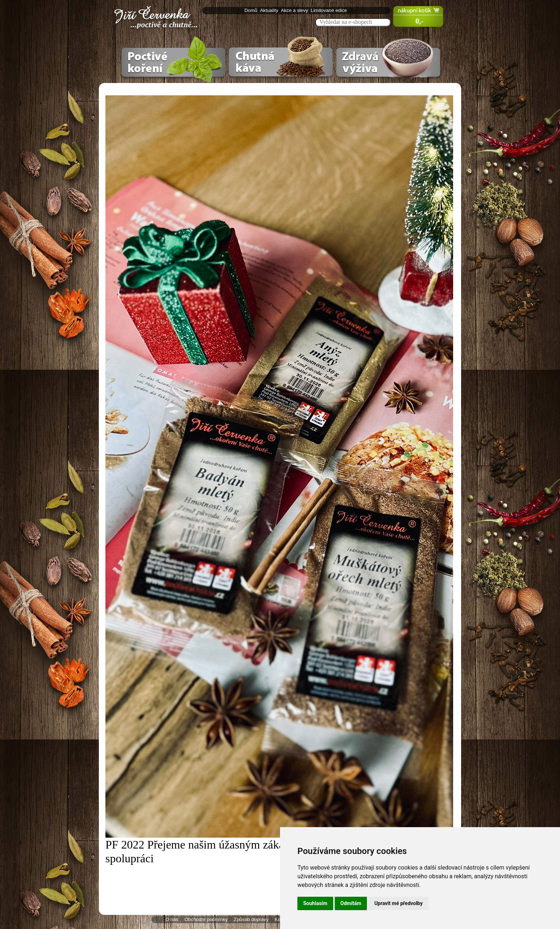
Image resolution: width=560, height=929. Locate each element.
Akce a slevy (295, 10)
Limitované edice (330, 10)
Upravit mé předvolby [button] (398, 903)
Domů (252, 10)
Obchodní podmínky (206, 919)
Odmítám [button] (351, 903)
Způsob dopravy (251, 919)
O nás (172, 919)
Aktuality (270, 10)
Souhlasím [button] (315, 903)
